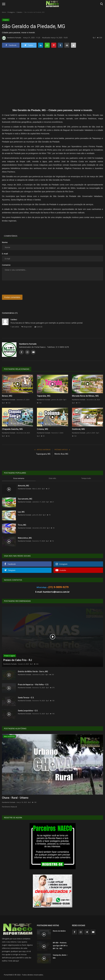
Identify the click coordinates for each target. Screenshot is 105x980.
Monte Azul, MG (61, 454)
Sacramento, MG (25, 499)
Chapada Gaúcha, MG (12, 429)
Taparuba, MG (44, 396)
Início (4, 12)
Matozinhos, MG (25, 538)
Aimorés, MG (23, 486)
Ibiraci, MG (7, 396)
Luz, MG (21, 512)
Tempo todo (86, 478)
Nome (5, 242)
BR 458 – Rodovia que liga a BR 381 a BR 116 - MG (60, 946)
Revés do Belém (59, 931)
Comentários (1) (10, 313)
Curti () (38, 327)
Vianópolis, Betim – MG (60, 956)
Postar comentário (12, 297)
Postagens (11, 12)
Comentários (11, 236)
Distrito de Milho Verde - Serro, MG (33, 672)
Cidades (19, 12)
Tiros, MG (22, 525)
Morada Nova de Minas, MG (85, 396)
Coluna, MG (43, 429)
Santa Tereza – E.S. (26, 698)
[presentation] (22, 288)
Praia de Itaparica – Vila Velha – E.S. (33, 685)
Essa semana (19, 478)
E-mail (5, 254)
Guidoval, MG (78, 429)
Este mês (52, 478)
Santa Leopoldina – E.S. (28, 711)
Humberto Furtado (12, 38)
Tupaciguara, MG (43, 454)
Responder (27, 327)
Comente (6, 265)
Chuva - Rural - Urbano (15, 798)
